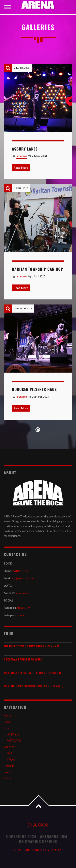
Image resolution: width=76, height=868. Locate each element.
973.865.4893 (20, 571)
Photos (11, 753)
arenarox (22, 156)
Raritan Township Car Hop (38, 269)
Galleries (9, 747)
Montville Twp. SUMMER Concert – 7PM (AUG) (34, 686)
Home (7, 716)
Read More (21, 168)
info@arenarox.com (23, 578)
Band (7, 722)
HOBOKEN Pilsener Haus (34, 389)
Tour (7, 728)
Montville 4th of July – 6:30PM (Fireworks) (33, 673)
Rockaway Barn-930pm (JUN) (23, 659)
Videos (11, 760)
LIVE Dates (13, 735)
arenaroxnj (22, 593)
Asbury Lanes (25, 149)
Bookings (9, 766)
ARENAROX (23, 608)
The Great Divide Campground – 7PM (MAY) (32, 646)
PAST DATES (14, 741)
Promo (8, 772)
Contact (8, 778)
